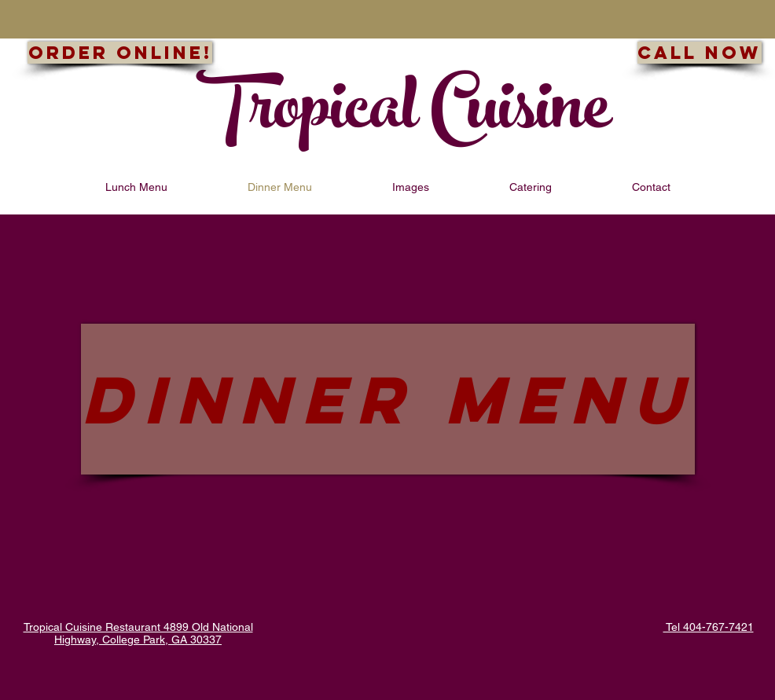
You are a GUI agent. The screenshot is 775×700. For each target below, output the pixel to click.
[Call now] (700, 53)
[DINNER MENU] (388, 399)
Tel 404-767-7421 (709, 627)
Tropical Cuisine (403, 115)
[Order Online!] (120, 53)
